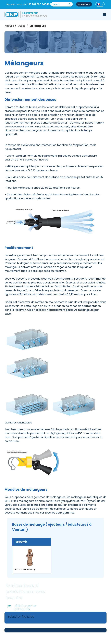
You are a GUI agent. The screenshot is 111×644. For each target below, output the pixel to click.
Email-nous (84, 4)
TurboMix (21, 542)
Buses (22, 26)
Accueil (9, 26)
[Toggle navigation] (104, 15)
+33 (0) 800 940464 (39, 4)
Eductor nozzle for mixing (25, 569)
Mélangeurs (38, 26)
